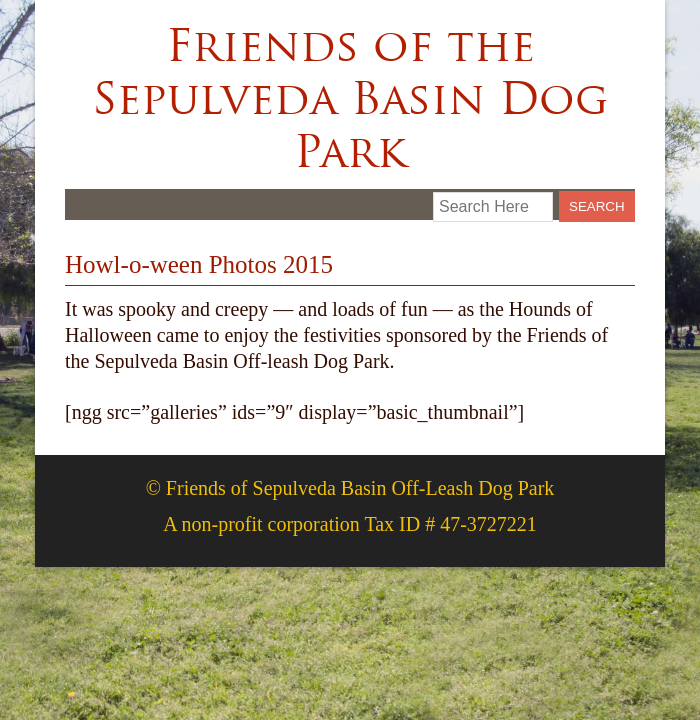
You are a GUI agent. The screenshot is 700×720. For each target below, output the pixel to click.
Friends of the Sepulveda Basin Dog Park (350, 98)
